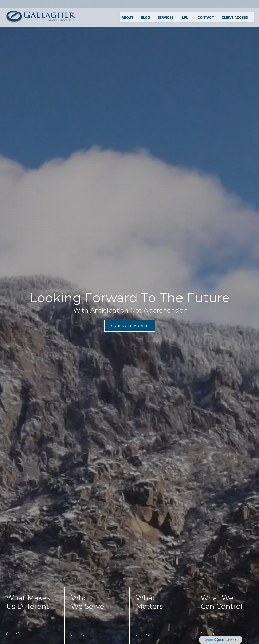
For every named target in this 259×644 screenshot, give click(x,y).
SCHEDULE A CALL (130, 326)
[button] (127, 9)
